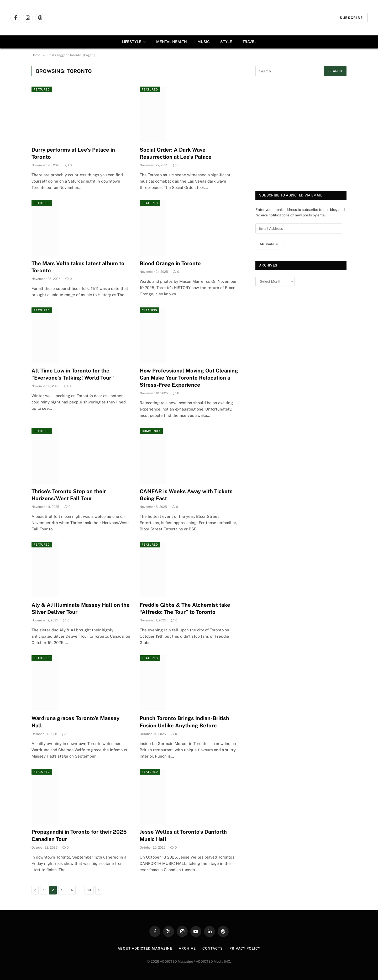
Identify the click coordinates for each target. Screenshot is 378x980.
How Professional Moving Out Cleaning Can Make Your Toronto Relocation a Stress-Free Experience (189, 378)
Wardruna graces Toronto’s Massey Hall (75, 722)
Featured (42, 89)
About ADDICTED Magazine (145, 948)
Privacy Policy (245, 948)
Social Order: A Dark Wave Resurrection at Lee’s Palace (176, 153)
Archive (187, 948)
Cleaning (149, 310)
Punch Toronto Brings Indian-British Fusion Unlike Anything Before (184, 722)
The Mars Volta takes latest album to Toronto (78, 267)
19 (89, 890)
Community (151, 431)
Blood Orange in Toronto (170, 263)
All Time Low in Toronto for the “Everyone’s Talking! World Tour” (73, 374)
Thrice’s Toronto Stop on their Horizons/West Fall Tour (69, 495)
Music (204, 42)
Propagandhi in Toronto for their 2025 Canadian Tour (79, 835)
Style (226, 42)
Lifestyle (132, 42)
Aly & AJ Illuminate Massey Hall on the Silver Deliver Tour (81, 608)
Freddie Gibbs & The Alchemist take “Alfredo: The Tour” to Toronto (185, 608)
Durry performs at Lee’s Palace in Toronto (73, 153)
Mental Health (172, 42)
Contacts (213, 948)
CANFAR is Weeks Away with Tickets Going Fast (186, 495)
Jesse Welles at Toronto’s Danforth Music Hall (183, 835)
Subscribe (351, 18)
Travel (250, 42)
